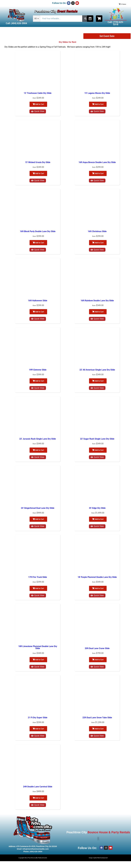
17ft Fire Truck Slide (38, 577)
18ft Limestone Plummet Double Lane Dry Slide (38, 647)
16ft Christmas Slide (97, 231)
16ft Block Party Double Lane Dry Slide (38, 231)
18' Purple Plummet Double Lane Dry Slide (97, 577)
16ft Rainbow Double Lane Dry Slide (97, 301)
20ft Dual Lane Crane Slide (97, 648)
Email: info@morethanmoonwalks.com (33, 849)
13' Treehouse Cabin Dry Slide (38, 93)
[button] (98, 839)
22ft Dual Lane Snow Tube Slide (97, 718)
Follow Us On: (59, 3)
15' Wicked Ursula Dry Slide (38, 162)
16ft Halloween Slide (38, 301)
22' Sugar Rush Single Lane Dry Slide (97, 439)
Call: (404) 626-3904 (16, 23)
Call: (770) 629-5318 (116, 23)
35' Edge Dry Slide (97, 508)
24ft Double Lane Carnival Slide (38, 787)
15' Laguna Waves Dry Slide (97, 93)
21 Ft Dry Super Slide (38, 718)
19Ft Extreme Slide (38, 370)
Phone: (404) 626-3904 (33, 852)
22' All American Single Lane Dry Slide (97, 370)
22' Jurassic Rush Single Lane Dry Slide (38, 439)
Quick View (38, 111)
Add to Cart (38, 104)
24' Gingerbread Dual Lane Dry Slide (38, 508)
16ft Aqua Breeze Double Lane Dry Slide (97, 162)
